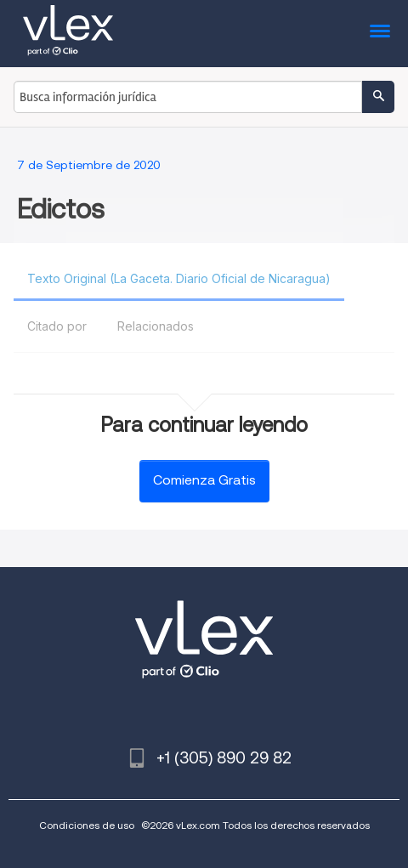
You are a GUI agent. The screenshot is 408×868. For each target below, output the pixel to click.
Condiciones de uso (87, 825)
